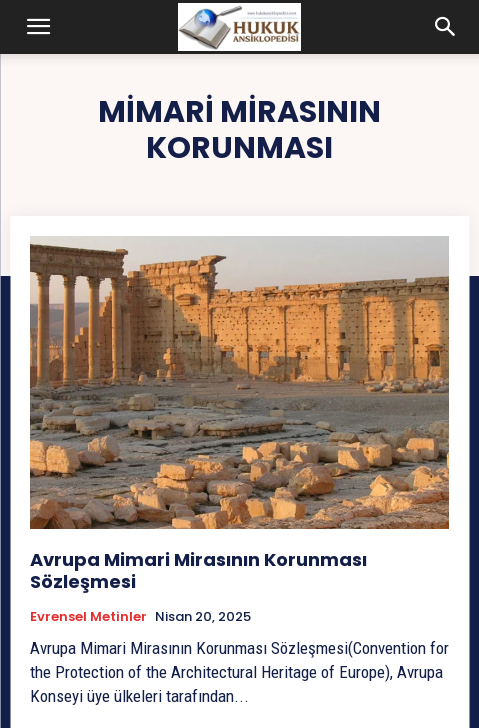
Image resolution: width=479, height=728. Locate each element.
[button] (39, 27)
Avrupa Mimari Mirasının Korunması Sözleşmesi (198, 570)
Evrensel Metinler (88, 617)
